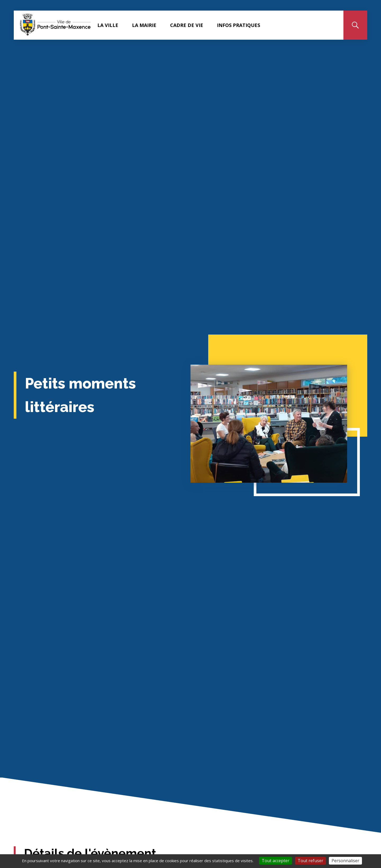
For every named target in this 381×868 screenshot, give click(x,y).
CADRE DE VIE (190, 25)
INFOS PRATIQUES (241, 25)
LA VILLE (111, 25)
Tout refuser (310, 861)
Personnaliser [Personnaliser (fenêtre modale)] (345, 861)
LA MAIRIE (147, 25)
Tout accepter (276, 861)
